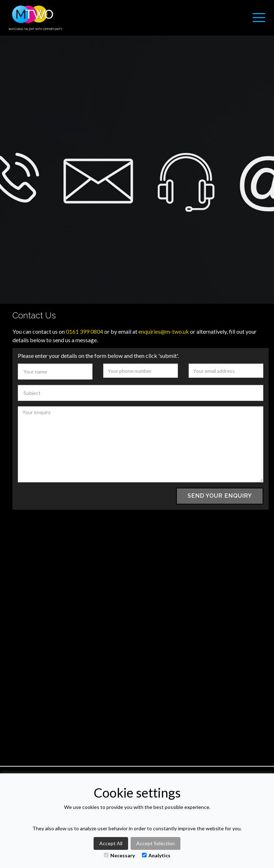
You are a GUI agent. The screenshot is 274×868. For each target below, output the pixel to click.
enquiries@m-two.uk (164, 331)
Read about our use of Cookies (137, 818)
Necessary (119, 855)
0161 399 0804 (85, 331)
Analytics (156, 855)
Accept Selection (156, 843)
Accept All (111, 843)
